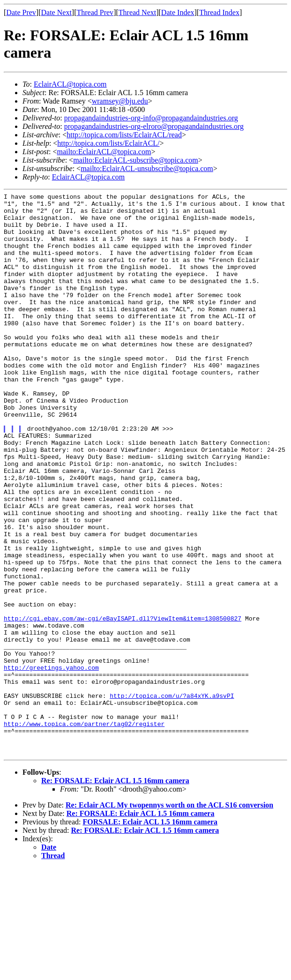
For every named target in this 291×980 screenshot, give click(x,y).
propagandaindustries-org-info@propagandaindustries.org (151, 118)
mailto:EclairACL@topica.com (104, 152)
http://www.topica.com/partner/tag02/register (84, 830)
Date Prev (21, 12)
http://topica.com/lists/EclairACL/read (124, 135)
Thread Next (137, 12)
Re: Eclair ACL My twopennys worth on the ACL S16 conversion (169, 917)
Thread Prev (95, 12)
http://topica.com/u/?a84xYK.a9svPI (172, 797)
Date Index (178, 12)
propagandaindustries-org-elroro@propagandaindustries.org (154, 126)
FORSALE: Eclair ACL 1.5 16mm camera (150, 934)
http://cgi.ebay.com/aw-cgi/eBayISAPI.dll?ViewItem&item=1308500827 (123, 704)
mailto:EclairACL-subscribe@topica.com (136, 160)
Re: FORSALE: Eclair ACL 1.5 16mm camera (115, 893)
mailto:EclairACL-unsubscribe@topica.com (147, 168)
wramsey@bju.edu (120, 101)
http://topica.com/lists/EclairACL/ (108, 143)
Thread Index (219, 12)
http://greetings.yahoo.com (51, 763)
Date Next (56, 12)
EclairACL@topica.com (70, 84)
